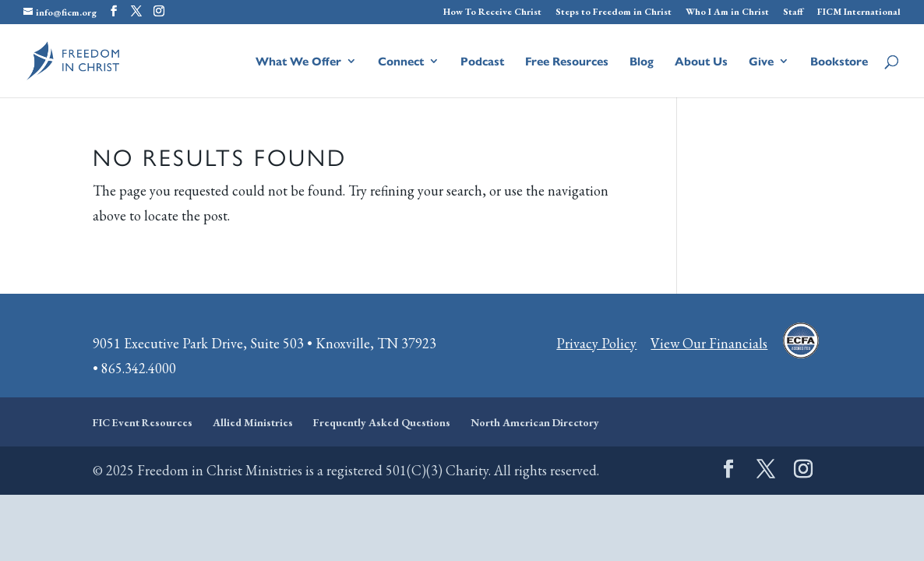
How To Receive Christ (492, 12)
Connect (401, 62)
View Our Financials (709, 343)
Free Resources (567, 62)
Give (761, 62)
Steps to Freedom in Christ (614, 12)
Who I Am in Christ (727, 12)
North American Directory (535, 422)
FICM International (859, 12)
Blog (642, 62)
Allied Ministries (253, 422)
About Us (701, 62)
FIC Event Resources (143, 422)
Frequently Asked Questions (382, 422)
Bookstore (839, 62)
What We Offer (298, 62)
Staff (793, 12)
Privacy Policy (596, 343)
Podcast (482, 62)
